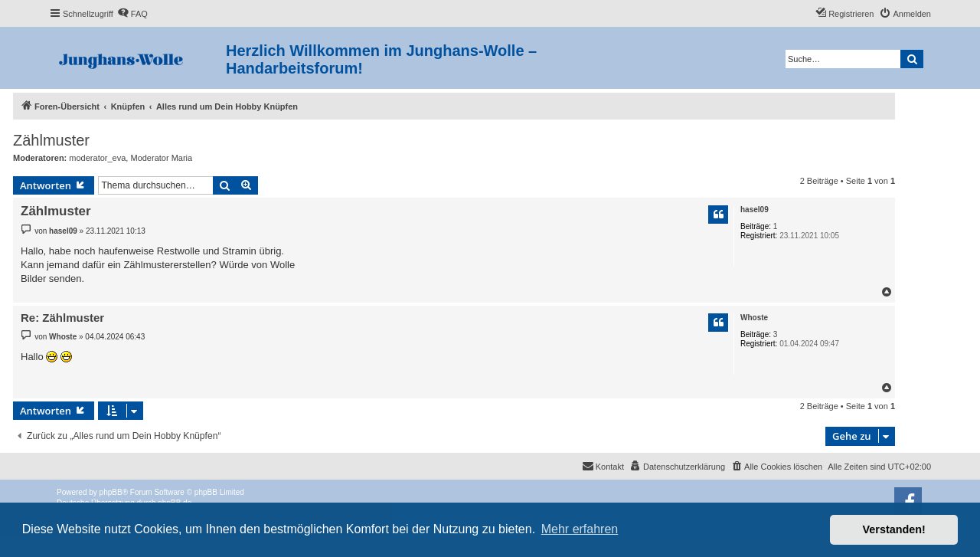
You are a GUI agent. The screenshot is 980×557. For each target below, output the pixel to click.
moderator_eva (97, 158)
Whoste (754, 318)
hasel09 (755, 210)
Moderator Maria (161, 158)
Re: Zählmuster (62, 318)
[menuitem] (132, 14)
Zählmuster (51, 140)
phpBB (111, 492)
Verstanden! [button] (894, 529)
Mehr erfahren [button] (580, 529)
